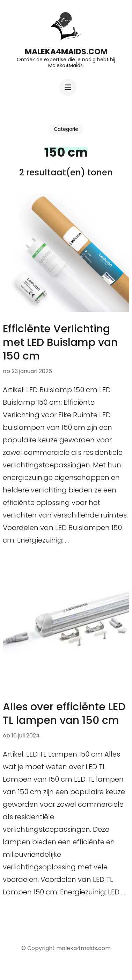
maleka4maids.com (66, 52)
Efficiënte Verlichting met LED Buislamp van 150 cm (60, 342)
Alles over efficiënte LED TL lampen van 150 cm (64, 714)
